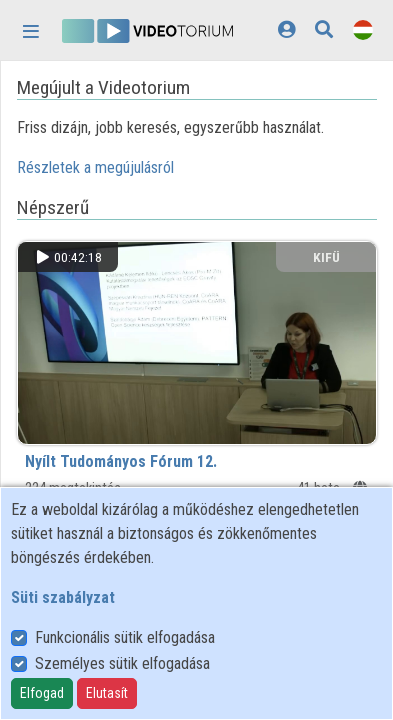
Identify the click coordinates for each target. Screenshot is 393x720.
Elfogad (42, 693)
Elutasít (107, 693)
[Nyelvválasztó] (363, 29)
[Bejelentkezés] (286, 29)
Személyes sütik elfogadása (122, 663)
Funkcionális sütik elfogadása (125, 637)
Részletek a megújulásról (95, 167)
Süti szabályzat (63, 597)
